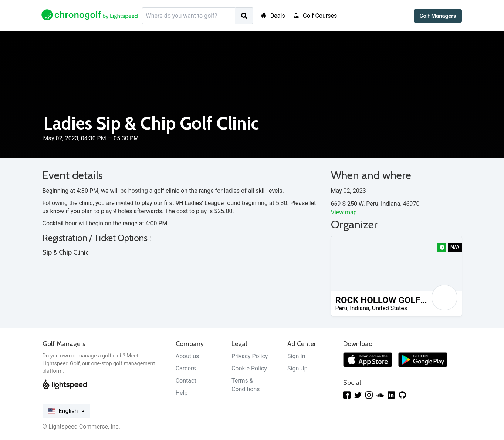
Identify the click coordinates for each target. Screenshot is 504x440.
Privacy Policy (250, 356)
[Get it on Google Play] (423, 359)
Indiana (359, 308)
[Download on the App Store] (368, 359)
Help (182, 393)
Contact (186, 381)
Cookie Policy (249, 368)
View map (344, 212)
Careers (186, 368)
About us (187, 356)
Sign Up (297, 368)
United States (390, 308)
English (66, 411)
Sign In (296, 356)
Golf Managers (438, 16)
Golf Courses (315, 16)
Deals (273, 16)
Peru (341, 308)
